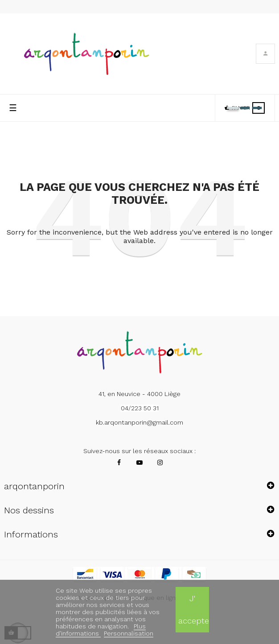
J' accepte (194, 609)
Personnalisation (129, 633)
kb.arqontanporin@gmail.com (139, 422)
